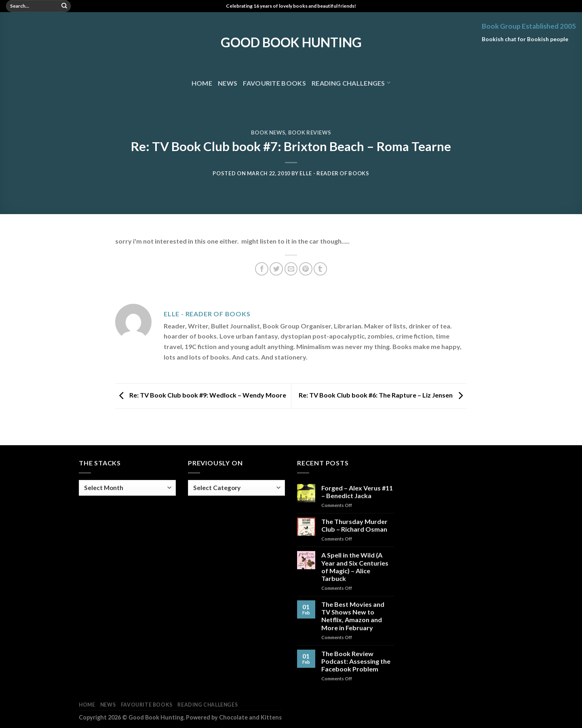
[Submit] (64, 6)
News (228, 83)
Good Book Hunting (291, 42)
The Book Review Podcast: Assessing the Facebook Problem (356, 661)
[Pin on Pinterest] (306, 269)
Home (202, 83)
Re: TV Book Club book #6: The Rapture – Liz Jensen (383, 395)
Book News (268, 133)
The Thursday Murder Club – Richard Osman (354, 525)
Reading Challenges (351, 83)
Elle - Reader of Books (334, 173)
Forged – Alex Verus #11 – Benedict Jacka (357, 492)
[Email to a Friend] (291, 269)
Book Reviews (310, 133)
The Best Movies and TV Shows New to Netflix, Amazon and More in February (353, 616)
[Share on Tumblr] (320, 269)
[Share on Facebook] (262, 269)
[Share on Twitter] (276, 269)
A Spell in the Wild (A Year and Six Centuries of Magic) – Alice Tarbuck (355, 567)
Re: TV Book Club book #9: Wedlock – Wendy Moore (201, 395)
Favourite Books (274, 83)
